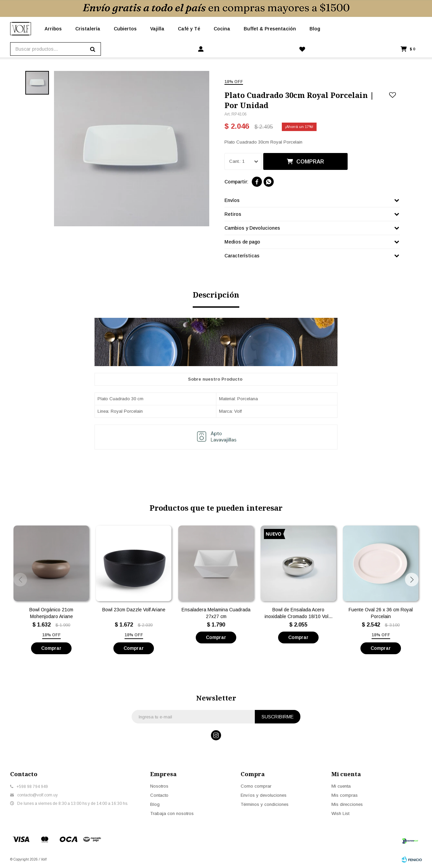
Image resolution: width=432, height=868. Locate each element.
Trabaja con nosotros (172, 813)
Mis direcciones (347, 804)
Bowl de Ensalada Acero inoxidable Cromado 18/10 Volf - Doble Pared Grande (299, 613)
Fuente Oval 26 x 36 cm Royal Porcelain (381, 613)
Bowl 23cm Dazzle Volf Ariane (134, 610)
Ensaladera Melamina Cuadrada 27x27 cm (216, 613)
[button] (412, 580)
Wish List (340, 813)
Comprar (310, 162)
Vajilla (157, 29)
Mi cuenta (341, 786)
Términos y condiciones (265, 804)
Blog (315, 29)
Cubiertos (125, 29)
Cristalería (88, 29)
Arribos (53, 29)
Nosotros (159, 786)
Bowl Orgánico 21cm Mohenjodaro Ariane (51, 613)
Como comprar (256, 786)
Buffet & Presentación (270, 29)
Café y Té (189, 29)
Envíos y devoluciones (264, 795)
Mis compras (345, 795)
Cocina (222, 29)
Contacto (159, 795)
